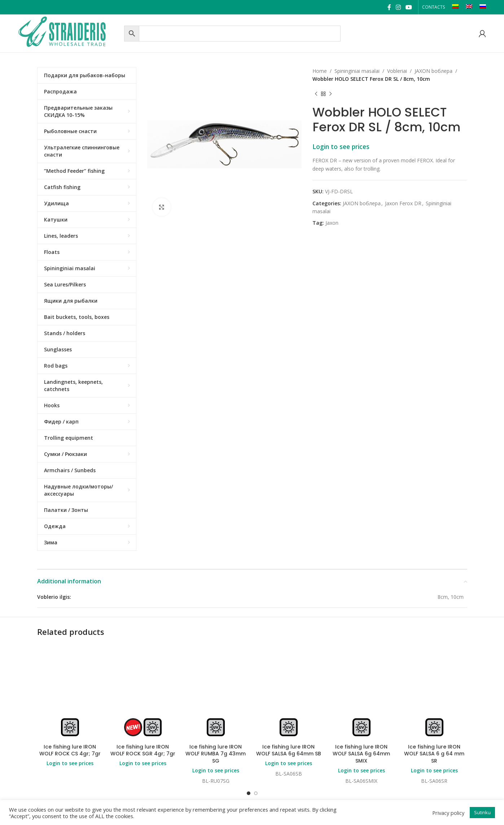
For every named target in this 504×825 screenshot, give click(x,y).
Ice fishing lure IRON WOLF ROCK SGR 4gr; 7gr (143, 750)
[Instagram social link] (398, 7)
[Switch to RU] (483, 7)
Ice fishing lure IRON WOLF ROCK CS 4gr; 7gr (70, 750)
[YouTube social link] (409, 7)
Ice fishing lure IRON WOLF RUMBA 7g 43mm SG (216, 754)
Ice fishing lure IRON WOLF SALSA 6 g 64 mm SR (434, 754)
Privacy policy (448, 813)
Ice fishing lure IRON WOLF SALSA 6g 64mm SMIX (361, 754)
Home (320, 71)
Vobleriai (397, 71)
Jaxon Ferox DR (403, 203)
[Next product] (330, 94)
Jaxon (332, 223)
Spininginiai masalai (357, 71)
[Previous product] (316, 94)
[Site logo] (69, 33)
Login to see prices (341, 146)
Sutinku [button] (482, 812)
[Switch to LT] (455, 7)
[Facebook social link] (389, 7)
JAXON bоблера (433, 71)
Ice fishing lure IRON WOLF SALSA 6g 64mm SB (289, 750)
